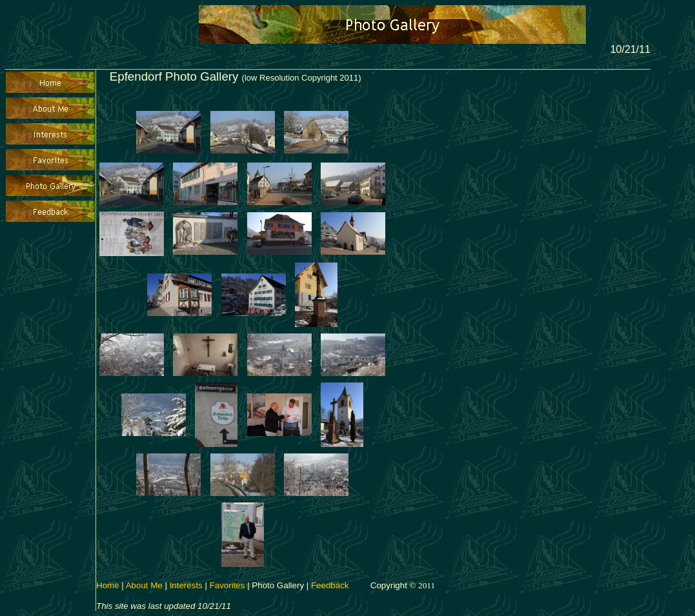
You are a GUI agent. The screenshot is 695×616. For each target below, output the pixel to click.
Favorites (227, 585)
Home (108, 585)
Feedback (330, 585)
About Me (144, 585)
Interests (186, 585)
